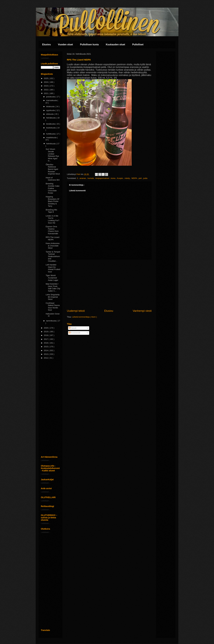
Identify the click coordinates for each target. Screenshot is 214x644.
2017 (46, 339)
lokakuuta (51, 106)
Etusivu (47, 45)
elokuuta (50, 114)
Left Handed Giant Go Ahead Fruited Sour (53, 268)
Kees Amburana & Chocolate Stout (53, 246)
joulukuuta (51, 97)
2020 (46, 328)
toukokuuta (51, 128)
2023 (46, 86)
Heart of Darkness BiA (53, 179)
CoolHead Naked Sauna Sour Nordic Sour (53, 307)
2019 (46, 332)
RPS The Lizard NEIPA (52, 238)
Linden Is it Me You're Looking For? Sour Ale (52, 219)
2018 (46, 335)
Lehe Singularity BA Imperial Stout (53, 297)
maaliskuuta (52, 138)
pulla (145, 178)
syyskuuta (51, 110)
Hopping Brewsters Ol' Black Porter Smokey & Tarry (52, 201)
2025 (46, 78)
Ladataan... (46, 58)
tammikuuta (51, 321)
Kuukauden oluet (115, 45)
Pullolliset (138, 45)
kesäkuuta (51, 124)
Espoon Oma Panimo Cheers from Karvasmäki (52, 230)
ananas (83, 178)
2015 (46, 347)
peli (140, 178)
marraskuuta (52, 100)
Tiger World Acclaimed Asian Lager (52, 278)
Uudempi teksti (76, 311)
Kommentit (74, 333)
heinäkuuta (51, 118)
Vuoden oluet (65, 45)
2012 (46, 358)
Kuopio (120, 178)
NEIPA (135, 178)
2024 (46, 82)
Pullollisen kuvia (89, 45)
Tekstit (73, 328)
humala (91, 178)
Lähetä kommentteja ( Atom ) (84, 317)
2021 (46, 93)
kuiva (113, 178)
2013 (46, 354)
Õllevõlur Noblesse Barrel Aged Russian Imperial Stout (53, 169)
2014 (46, 350)
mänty (127, 178)
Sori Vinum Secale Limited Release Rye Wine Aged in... (52, 155)
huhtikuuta (51, 134)
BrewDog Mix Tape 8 (51, 211)
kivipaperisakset (103, 178)
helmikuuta (51, 144)
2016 (46, 343)
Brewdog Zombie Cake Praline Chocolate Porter (52, 188)
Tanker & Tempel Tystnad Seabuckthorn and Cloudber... (53, 256)
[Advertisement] (109, 284)
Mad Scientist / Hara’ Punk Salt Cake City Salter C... (53, 287)
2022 (46, 90)
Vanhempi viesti (142, 311)
